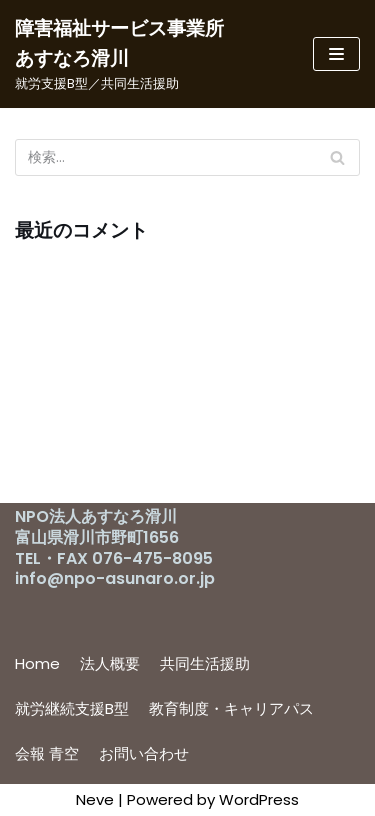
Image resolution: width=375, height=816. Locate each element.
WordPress (259, 799)
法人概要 (110, 663)
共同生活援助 (205, 663)
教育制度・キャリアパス (231, 708)
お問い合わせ (144, 753)
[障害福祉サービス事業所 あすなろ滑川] (125, 54)
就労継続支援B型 (72, 708)
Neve (95, 799)
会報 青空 (47, 753)
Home (37, 663)
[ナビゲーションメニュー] (336, 54)
